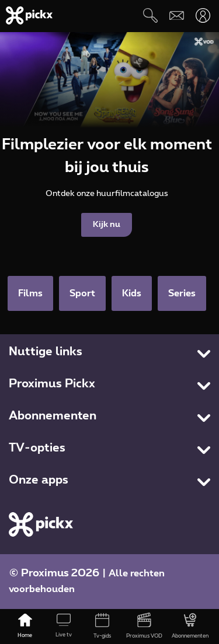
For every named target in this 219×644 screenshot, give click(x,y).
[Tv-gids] (102, 626)
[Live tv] (64, 626)
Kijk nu (107, 225)
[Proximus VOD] (144, 626)
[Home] (25, 626)
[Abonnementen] (190, 626)
